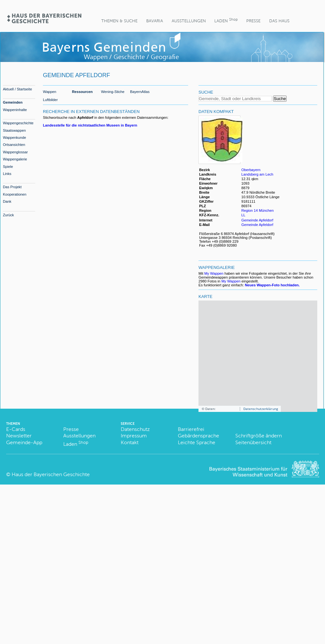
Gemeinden (13, 102)
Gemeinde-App (24, 442)
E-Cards (16, 429)
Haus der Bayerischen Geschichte (51, 474)
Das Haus (279, 21)
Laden (226, 20)
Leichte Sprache (197, 442)
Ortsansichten (14, 145)
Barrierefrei (191, 429)
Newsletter (19, 436)
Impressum (134, 436)
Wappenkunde (15, 138)
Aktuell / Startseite (17, 89)
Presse (253, 21)
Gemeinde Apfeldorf (257, 220)
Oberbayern (251, 170)
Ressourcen (82, 92)
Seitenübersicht (253, 442)
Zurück (8, 215)
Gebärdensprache (198, 436)
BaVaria (155, 21)
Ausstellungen (189, 21)
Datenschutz (135, 429)
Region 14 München (258, 210)
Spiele (8, 167)
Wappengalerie (15, 159)
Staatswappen (14, 130)
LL (244, 215)
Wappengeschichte (18, 123)
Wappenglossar (15, 152)
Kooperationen (15, 194)
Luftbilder (50, 100)
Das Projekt (12, 187)
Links (7, 174)
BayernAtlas (140, 92)
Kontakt (130, 442)
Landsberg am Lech (257, 174)
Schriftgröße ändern (259, 436)
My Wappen (214, 273)
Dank (7, 201)
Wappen (50, 92)
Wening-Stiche (113, 92)
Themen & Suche (119, 21)
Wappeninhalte (15, 110)
